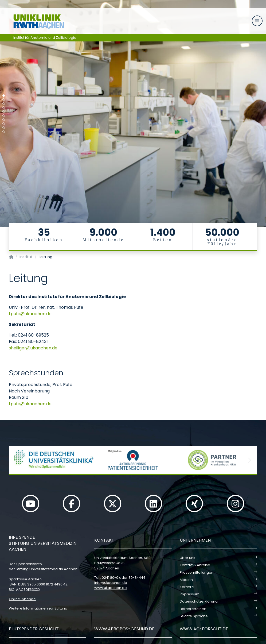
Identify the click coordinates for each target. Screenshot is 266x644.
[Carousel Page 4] (4, 108)
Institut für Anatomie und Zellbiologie (45, 38)
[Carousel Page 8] (4, 124)
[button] (17, 460)
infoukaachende (111, 583)
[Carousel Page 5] (4, 112)
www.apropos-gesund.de (124, 629)
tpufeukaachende (30, 314)
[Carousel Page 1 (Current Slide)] (4, 96)
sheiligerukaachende (33, 348)
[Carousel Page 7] (4, 120)
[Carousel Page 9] (4, 128)
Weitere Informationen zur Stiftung (38, 608)
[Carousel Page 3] (4, 104)
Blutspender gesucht (34, 629)
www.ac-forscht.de (204, 629)
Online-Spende (22, 599)
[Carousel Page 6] (4, 116)
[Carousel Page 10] (4, 132)
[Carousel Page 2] (4, 100)
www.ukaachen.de (111, 588)
